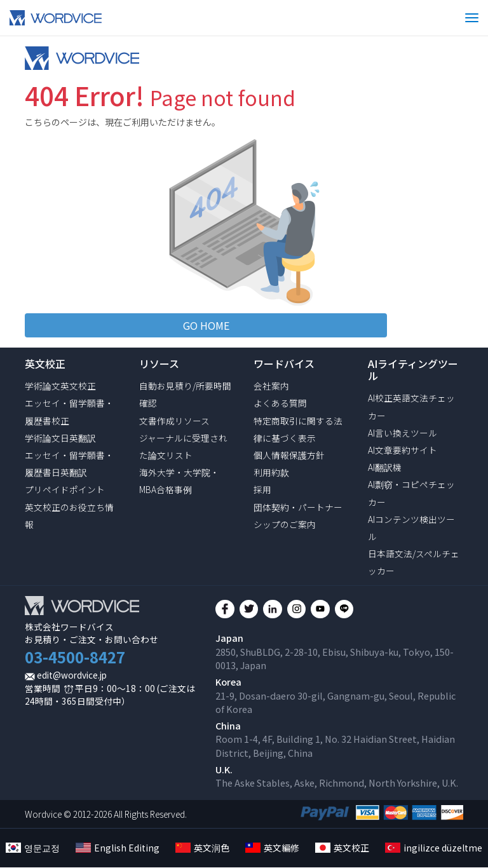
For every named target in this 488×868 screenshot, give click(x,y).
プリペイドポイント (65, 489)
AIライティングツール (413, 370)
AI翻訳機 (385, 467)
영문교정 (33, 848)
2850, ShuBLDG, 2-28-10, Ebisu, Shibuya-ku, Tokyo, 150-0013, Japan (335, 659)
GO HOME (206, 325)
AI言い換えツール (403, 433)
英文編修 (272, 848)
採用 (262, 489)
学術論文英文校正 (60, 386)
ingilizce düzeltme (434, 848)
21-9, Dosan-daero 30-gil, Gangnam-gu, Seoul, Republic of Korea (335, 702)
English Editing (118, 848)
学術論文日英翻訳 (60, 438)
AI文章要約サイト (403, 450)
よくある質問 (280, 403)
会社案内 (271, 386)
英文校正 (342, 848)
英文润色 (202, 848)
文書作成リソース (174, 421)
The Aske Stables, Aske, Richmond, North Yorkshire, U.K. (337, 783)
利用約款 (271, 472)
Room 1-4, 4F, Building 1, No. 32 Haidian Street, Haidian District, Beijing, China (335, 746)
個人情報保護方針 (289, 455)
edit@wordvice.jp (72, 675)
